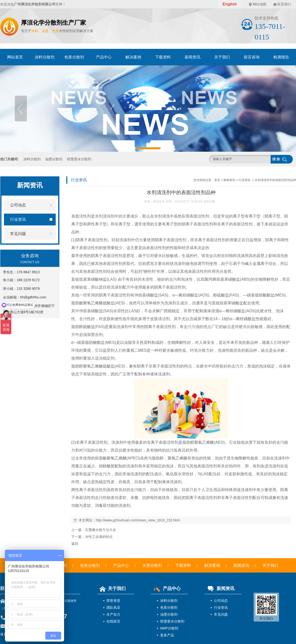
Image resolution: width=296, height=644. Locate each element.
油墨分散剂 (54, 159)
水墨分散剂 (152, 565)
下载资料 (163, 57)
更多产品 (167, 635)
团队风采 (113, 607)
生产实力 (113, 614)
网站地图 (260, 4)
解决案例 (133, 57)
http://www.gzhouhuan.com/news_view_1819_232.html (138, 520)
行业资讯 (244, 180)
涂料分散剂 (45, 57)
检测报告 (281, 57)
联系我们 (284, 4)
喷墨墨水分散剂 (79, 159)
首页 (217, 180)
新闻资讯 (192, 57)
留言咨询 (252, 57)
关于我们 (222, 57)
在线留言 (113, 621)
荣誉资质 (113, 601)
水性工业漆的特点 (99, 537)
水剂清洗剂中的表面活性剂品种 (275, 180)
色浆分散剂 (74, 57)
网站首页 (15, 57)
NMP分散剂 (169, 628)
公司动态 (221, 601)
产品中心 (104, 57)
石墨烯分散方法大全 (101, 530)
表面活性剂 (81, 216)
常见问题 (221, 614)
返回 (75, 544)
